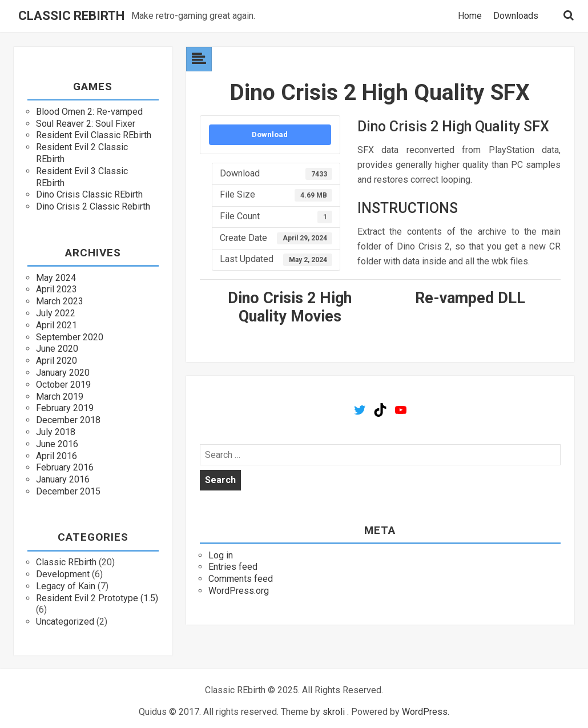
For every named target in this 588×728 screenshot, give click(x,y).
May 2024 (56, 278)
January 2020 (63, 373)
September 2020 (70, 337)
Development (63, 574)
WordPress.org (239, 591)
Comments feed (241, 579)
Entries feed (233, 567)
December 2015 (68, 491)
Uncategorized (65, 622)
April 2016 (57, 456)
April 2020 (57, 361)
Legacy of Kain (66, 586)
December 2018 (68, 420)
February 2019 (65, 408)
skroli (334, 712)
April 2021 (57, 325)
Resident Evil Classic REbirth (94, 135)
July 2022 (56, 313)
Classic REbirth (71, 16)
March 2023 (60, 301)
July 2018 (56, 432)
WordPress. (426, 712)
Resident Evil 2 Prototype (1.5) (97, 598)
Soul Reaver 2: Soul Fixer (86, 124)
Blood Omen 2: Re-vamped (89, 112)
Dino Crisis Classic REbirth (89, 194)
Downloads (516, 16)
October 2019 (63, 385)
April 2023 (57, 289)
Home (470, 16)
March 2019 (60, 397)
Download (270, 134)
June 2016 (57, 444)
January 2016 (63, 479)
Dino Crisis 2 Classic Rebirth (93, 206)
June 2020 (57, 349)
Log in (221, 555)
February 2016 (65, 467)
